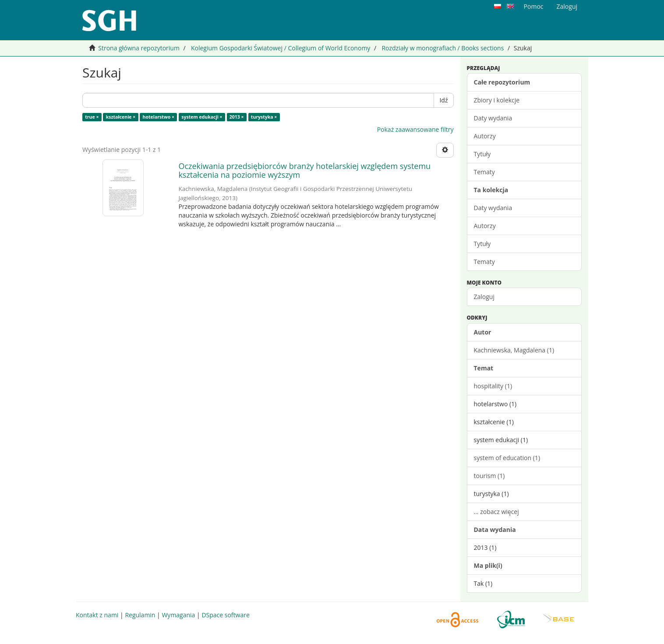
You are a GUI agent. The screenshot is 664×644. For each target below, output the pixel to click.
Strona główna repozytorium (139, 48)
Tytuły (482, 154)
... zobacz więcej (496, 512)
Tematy (484, 172)
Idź (443, 100)
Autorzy (485, 136)
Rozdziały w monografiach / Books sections (443, 48)
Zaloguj (484, 297)
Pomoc (534, 6)
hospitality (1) (493, 386)
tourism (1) (489, 476)
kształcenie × (121, 117)
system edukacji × (202, 117)
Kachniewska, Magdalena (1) (514, 350)
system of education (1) (507, 458)
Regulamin (140, 615)
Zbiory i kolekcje (497, 100)
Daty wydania (493, 118)
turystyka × (264, 117)
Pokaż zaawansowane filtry (415, 129)
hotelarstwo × (159, 117)
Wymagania (178, 615)
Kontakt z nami (97, 615)
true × (92, 117)
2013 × (237, 117)
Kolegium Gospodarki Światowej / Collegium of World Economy (281, 48)
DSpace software (225, 615)
